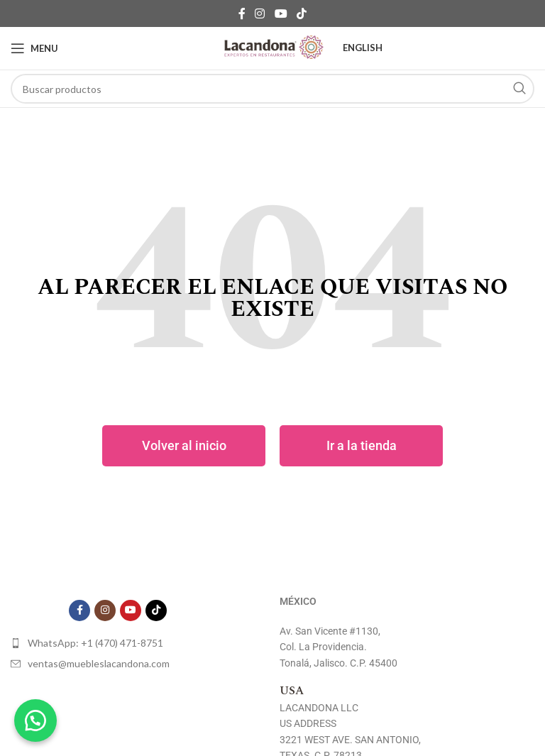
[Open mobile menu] (34, 48)
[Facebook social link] (242, 13)
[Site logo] (272, 48)
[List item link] (118, 643)
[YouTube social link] (281, 13)
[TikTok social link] (301, 13)
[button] (35, 721)
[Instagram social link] (260, 13)
